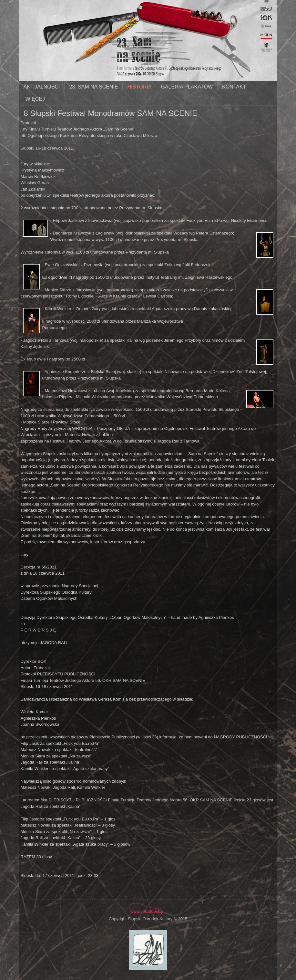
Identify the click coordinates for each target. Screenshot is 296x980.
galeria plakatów (187, 87)
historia (139, 87)
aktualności (42, 87)
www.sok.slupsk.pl (147, 911)
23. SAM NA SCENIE (93, 87)
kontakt (234, 87)
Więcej (35, 99)
